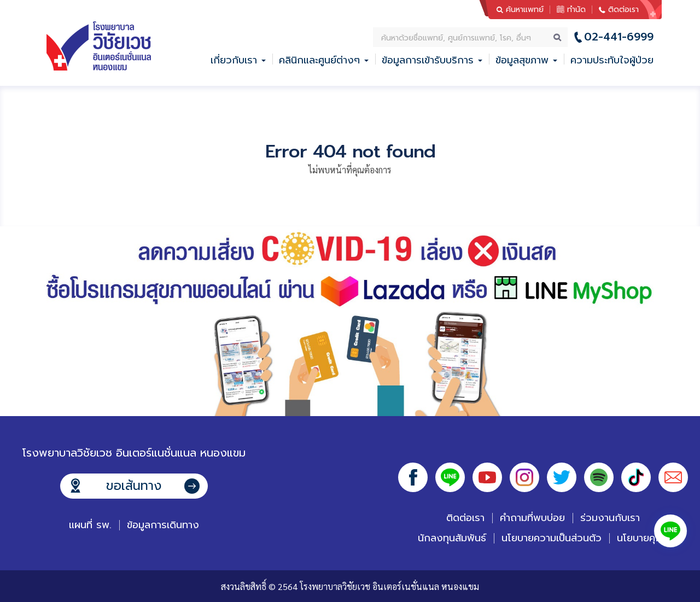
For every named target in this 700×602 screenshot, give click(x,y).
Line (450, 477)
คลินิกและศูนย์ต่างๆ (319, 60)
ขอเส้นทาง (134, 486)
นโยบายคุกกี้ (643, 538)
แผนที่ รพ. (90, 525)
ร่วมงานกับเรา (610, 518)
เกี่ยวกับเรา (234, 60)
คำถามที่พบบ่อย (532, 518)
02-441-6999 (619, 37)
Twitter (562, 477)
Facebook (413, 477)
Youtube (487, 477)
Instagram (524, 477)
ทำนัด (576, 10)
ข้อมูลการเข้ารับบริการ (428, 60)
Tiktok (636, 477)
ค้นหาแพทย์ (525, 10)
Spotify (599, 477)
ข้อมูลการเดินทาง (163, 525)
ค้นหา (558, 37)
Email (673, 477)
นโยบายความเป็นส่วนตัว (552, 538)
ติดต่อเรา (623, 10)
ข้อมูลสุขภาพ (522, 60)
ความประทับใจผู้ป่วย (612, 60)
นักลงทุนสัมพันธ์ (452, 538)
